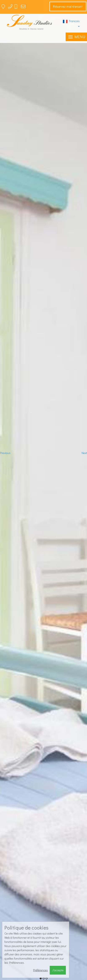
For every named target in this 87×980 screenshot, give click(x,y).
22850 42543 (14, 8)
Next (84, 453)
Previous (5, 453)
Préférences (40, 970)
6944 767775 (19, 8)
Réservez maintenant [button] (68, 6)
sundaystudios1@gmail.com (28, 8)
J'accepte (58, 970)
